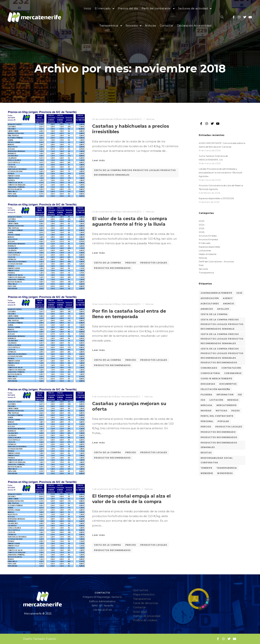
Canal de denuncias (146, 603)
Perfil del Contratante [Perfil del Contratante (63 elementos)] (217, 416)
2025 (201, 228)
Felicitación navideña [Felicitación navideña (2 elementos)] (215, 389)
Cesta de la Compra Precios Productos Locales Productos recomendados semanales (135, 173)
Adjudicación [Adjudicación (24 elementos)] (210, 298)
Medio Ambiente (208, 254)
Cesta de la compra (108, 263)
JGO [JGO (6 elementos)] (203, 400)
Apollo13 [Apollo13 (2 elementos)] (223, 309)
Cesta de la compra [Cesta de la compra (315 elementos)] (214, 314)
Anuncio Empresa (208, 239)
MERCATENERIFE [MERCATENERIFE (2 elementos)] (227, 405)
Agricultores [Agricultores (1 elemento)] (210, 304)
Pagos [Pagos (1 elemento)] (236, 411)
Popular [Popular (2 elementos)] (223, 421)
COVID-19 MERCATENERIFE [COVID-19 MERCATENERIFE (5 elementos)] (216, 379)
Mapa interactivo (144, 594)
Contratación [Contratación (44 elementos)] (231, 368)
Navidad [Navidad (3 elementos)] (206, 411)
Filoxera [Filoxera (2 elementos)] (206, 395)
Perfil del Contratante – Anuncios (216, 261)
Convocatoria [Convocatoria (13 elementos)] (210, 373)
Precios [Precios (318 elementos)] (206, 427)
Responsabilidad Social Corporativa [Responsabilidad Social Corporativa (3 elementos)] (217, 460)
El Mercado (205, 243)
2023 (202, 221)
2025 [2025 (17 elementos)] (239, 293)
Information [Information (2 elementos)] (225, 395)
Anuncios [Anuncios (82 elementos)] (207, 309)
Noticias (150, 119)
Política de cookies (145, 620)
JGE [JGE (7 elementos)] (240, 395)
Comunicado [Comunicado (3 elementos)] (209, 368)
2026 (202, 232)
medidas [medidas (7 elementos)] (233, 400)
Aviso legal (140, 612)
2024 (202, 225)
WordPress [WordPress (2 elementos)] (225, 473)
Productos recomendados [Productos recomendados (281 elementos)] (219, 437)
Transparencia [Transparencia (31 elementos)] (227, 468)
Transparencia (206, 273)
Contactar (139, 607)
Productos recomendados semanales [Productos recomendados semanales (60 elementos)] (219, 445)
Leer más (98, 160)
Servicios (203, 269)
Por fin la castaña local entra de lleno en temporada (129, 314)
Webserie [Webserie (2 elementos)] (207, 473)
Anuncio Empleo (208, 236)
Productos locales (154, 263)
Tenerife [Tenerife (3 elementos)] (206, 468)
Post (201, 265)
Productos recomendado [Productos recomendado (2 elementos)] (218, 432)
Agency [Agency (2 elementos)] (228, 298)
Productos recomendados (112, 268)
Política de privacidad (147, 616)
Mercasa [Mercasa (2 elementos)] (206, 405)
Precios (131, 263)
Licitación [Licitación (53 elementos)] (216, 400)
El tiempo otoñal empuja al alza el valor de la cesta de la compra (131, 499)
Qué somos (141, 590)
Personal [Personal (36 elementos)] (207, 421)
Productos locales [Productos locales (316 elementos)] (229, 427)
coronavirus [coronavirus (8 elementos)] (233, 373)
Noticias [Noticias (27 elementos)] (221, 411)
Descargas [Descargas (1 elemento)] (208, 384)
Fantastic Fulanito (45, 639)
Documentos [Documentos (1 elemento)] (228, 384)
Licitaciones (205, 250)
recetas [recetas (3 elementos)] (206, 453)
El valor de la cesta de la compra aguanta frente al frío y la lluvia (130, 221)
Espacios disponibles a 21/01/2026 (216, 198)
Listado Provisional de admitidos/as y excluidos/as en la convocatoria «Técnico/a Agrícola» (220, 173)
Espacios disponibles (209, 247)
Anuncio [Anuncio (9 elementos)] (229, 304)
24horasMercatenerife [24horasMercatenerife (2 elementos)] (216, 293)
